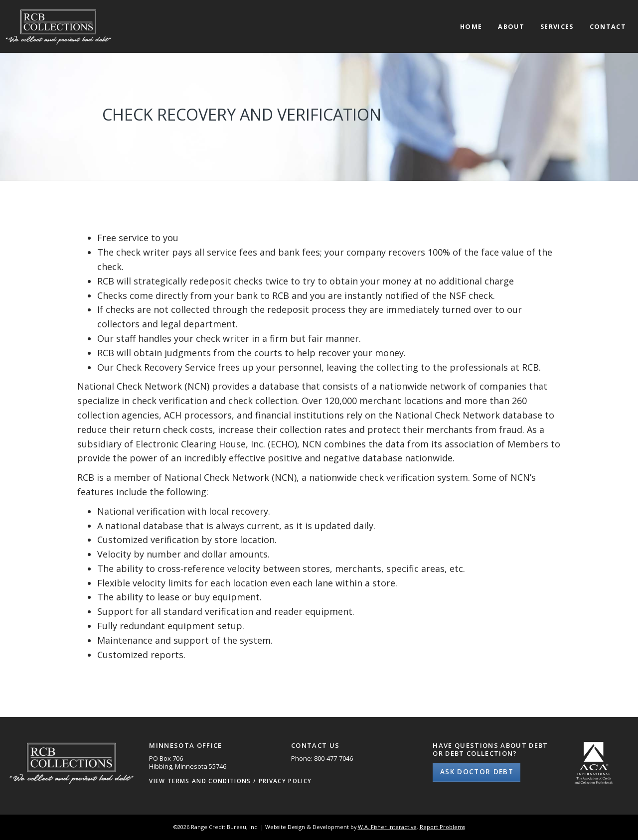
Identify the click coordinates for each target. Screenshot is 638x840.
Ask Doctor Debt (477, 772)
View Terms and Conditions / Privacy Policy (230, 781)
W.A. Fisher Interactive (387, 827)
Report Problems (442, 827)
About (511, 27)
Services (557, 27)
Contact (608, 27)
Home (471, 27)
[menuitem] (471, 18)
